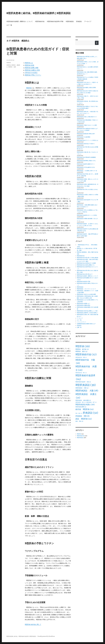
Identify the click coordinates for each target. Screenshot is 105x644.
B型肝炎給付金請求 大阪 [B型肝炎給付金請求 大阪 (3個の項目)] (83, 382)
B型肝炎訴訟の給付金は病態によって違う (88, 311)
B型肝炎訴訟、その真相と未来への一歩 (87, 171)
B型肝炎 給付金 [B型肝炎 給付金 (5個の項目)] (82, 349)
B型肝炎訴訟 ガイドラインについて (86, 289)
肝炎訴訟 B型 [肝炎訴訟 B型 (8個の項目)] (82, 416)
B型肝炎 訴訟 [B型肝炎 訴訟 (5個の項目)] (81, 351)
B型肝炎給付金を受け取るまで (85, 274)
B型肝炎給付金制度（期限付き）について (20, 21)
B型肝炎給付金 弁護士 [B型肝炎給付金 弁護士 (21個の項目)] (86, 368)
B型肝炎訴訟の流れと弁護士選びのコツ (87, 117)
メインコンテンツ (81, 322)
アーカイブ (88, 21)
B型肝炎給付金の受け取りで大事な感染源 (88, 258)
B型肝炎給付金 (40, 21)
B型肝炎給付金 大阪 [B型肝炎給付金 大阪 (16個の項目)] (85, 362)
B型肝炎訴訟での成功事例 (84, 137)
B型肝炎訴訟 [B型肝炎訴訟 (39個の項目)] (86, 385)
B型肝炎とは (29, 63)
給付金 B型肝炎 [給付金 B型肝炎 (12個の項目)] (85, 409)
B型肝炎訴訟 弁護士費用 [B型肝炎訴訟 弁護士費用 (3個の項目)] (83, 400)
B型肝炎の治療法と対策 (32, 70)
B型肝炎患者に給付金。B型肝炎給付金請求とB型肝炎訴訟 (39, 13)
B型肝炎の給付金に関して (33, 624)
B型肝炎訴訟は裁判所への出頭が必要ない (88, 313)
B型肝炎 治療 (12, 67)
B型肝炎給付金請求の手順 (55, 21)
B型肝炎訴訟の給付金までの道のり (86, 144)
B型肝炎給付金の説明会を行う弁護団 (86, 263)
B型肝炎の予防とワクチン (33, 75)
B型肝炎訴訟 (70, 21)
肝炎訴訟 (79, 21)
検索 (77, 40)
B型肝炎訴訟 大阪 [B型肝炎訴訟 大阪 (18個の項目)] (87, 391)
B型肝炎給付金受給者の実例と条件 (86, 134)
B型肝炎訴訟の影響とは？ (84, 304)
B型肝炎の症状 (30, 65)
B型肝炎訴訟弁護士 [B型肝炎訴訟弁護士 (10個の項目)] (85, 405)
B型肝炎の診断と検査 (32, 68)
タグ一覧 (9, 25)
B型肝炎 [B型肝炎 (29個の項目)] (83, 346)
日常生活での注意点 (31, 73)
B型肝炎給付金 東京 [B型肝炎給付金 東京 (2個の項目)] (81, 373)
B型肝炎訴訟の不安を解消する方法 (86, 167)
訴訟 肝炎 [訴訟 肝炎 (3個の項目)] (79, 421)
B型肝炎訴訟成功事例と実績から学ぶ (86, 161)
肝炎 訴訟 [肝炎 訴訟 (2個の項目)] (79, 413)
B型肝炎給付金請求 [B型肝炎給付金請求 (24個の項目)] (85, 377)
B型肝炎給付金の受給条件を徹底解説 (86, 157)
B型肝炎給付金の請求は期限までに (86, 265)
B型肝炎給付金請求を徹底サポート (86, 164)
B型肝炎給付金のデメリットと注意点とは (88, 140)
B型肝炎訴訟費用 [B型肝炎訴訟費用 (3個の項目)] (81, 407)
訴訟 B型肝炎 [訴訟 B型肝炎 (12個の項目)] (84, 419)
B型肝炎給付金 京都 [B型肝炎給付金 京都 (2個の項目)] (81, 357)
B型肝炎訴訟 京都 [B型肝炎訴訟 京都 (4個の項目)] (82, 388)
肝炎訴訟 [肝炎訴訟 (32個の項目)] (90, 413)
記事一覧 (79, 327)
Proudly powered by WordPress (46, 636)
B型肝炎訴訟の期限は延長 (84, 305)
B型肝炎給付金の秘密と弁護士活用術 (86, 88)
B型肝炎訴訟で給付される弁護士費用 (86, 294)
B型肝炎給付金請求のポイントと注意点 (87, 215)
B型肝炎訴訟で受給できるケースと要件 (87, 125)
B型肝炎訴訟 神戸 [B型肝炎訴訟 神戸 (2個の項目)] (91, 402)
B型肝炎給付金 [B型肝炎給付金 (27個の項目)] (86, 354)
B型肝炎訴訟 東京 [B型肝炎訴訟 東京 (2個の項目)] (81, 402)
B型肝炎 (29, 88)
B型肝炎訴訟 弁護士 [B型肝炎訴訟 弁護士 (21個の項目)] (86, 396)
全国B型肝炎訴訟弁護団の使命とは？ (86, 324)
